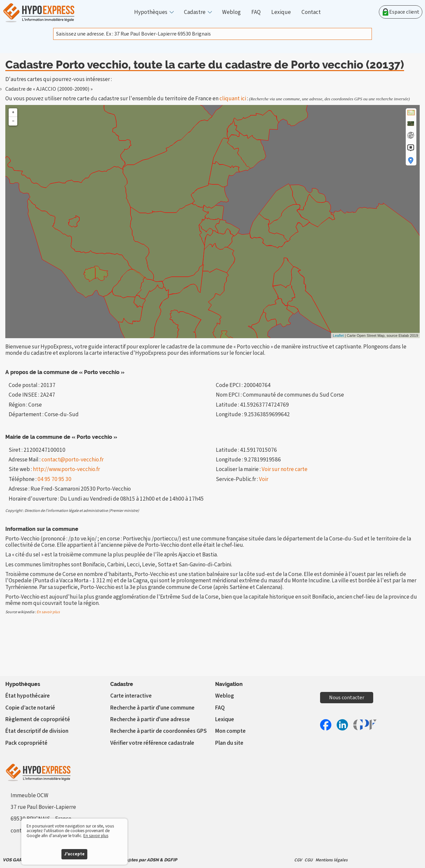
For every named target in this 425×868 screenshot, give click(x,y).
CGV (298, 860)
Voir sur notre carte (285, 469)
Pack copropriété (26, 743)
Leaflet (338, 336)
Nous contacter (347, 698)
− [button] (13, 121)
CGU (309, 860)
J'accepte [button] (74, 854)
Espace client (401, 12)
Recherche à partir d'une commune (152, 708)
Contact (311, 12)
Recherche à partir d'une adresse (150, 719)
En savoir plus (48, 612)
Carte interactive (131, 696)
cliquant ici (233, 98)
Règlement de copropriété (38, 719)
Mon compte (230, 731)
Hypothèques (151, 12)
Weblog (231, 12)
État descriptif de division (37, 731)
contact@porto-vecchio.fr (73, 460)
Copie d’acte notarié (30, 708)
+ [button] (13, 112)
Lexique (281, 12)
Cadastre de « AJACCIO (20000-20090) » (49, 89)
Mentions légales (332, 860)
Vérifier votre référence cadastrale (152, 743)
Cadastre (195, 12)
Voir (264, 479)
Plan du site (229, 743)
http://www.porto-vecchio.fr (66, 469)
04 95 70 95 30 (54, 479)
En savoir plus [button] (96, 836)
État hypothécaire (28, 696)
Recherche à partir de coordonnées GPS (159, 731)
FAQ (256, 12)
